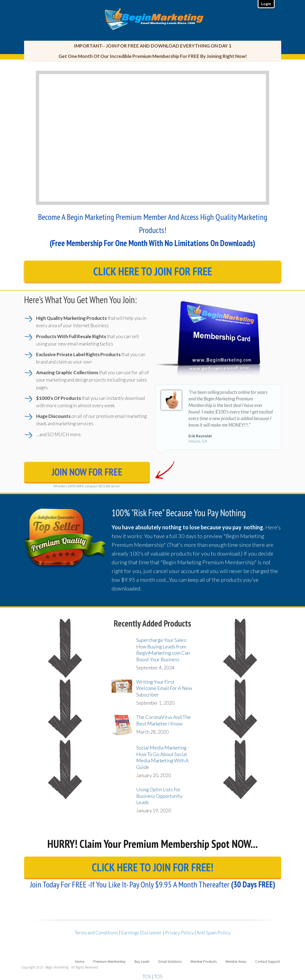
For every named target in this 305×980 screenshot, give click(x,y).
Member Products (204, 962)
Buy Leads (142, 962)
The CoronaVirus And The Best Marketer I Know (163, 720)
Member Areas (236, 962)
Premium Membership (109, 962)
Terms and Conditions (96, 933)
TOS (147, 977)
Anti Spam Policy (213, 933)
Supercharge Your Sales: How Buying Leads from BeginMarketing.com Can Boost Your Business (163, 650)
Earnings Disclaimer (142, 933)
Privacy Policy (179, 933)
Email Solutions (170, 962)
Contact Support (268, 962)
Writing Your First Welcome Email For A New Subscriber (164, 688)
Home (80, 962)
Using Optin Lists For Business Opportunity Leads (159, 796)
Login (266, 4)
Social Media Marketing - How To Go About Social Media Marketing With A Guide (163, 757)
